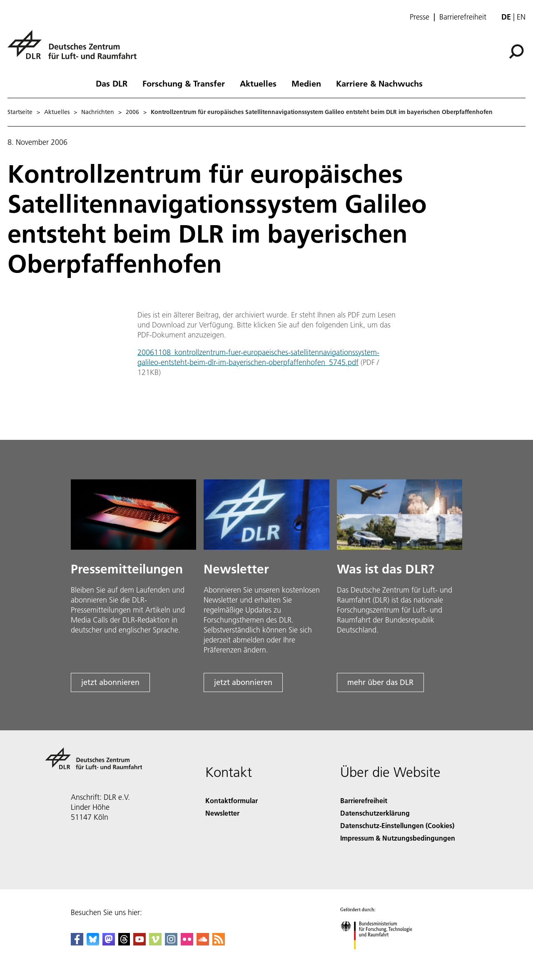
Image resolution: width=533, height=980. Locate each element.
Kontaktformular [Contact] (232, 800)
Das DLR (112, 83)
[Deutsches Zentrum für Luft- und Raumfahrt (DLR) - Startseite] (75, 49)
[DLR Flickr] (187, 943)
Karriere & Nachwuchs (379, 83)
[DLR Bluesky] (93, 943)
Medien (306, 83)
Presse (420, 17)
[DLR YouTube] (139, 943)
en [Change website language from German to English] (521, 17)
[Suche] (516, 52)
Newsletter (222, 813)
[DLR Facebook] (77, 943)
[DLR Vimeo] (155, 943)
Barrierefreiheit (463, 17)
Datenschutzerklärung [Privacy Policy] (375, 813)
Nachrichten (98, 112)
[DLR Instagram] (171, 943)
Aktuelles (258, 83)
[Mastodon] (109, 943)
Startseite (20, 112)
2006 (132, 112)
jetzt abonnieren (110, 682)
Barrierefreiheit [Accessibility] (364, 800)
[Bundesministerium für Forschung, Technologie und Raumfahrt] (381, 956)
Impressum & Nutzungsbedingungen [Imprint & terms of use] (398, 838)
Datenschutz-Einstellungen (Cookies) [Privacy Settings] (397, 825)
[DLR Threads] (124, 943)
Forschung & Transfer (184, 83)
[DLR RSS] (219, 943)
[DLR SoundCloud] (203, 943)
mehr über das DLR (380, 682)
